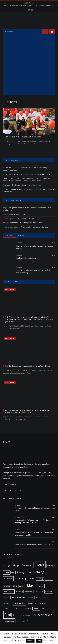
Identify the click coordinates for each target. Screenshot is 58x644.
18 (53, 261)
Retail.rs (6, 220)
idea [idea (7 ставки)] (13, 579)
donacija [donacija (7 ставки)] (50, 572)
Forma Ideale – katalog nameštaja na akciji (27, 229)
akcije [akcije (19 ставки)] (16, 571)
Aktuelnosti (10, 115)
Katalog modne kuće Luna (21, 220)
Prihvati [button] (30, 641)
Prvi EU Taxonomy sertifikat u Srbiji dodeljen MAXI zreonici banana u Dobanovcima (27, 418)
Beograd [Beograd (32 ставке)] (27, 571)
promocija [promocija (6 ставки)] (8, 615)
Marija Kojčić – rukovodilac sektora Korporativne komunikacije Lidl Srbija (34, 540)
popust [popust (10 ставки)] (46, 604)
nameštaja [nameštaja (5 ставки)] (29, 598)
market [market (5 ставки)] (22, 592)
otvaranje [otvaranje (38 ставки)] (19, 603)
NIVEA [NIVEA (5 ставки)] (36, 598)
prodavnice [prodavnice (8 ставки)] (32, 609)
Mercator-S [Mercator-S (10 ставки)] (9, 598)
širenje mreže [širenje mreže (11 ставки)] (23, 627)
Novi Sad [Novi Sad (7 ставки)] (49, 598)
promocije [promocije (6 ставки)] (18, 615)
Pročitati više (49, 640)
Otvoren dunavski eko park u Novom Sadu (23, 143)
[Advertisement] (29, 71)
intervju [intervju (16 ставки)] (21, 578)
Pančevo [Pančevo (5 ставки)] (30, 604)
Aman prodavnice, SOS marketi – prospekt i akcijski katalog (33, 277)
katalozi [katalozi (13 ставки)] (8, 585)
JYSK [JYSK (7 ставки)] (30, 579)
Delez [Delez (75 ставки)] (40, 571)
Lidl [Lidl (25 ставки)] (32, 585)
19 (53, 249)
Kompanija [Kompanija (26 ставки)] (21, 585)
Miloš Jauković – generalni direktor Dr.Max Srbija (34, 551)
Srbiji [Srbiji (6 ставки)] (18, 621)
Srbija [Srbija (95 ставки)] (9, 621)
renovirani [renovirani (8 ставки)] (28, 615)
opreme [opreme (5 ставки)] (7, 604)
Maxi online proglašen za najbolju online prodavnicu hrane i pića (27, 180)
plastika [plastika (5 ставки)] (38, 604)
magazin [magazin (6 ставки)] (49, 585)
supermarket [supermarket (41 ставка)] (43, 621)
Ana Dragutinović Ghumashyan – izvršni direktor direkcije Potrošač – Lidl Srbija (33, 528)
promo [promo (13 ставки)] (42, 609)
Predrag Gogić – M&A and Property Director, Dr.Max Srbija (35, 515)
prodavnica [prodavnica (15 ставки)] (19, 609)
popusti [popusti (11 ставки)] (8, 609)
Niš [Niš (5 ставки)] (42, 598)
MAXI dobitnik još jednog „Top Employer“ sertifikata (22, 191)
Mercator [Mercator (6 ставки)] (40, 592)
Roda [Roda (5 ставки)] (44, 615)
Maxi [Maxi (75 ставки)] (31, 591)
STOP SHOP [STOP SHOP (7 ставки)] (27, 622)
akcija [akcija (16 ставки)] (7, 571)
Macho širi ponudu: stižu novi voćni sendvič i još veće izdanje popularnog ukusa (30, 6)
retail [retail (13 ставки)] (37, 614)
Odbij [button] (39, 641)
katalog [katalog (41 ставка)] (39, 578)
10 (53, 273)
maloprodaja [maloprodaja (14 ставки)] (11, 592)
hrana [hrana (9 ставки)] (6, 579)
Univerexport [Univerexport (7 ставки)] (9, 627)
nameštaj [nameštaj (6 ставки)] (19, 598)
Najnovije (21, 242)
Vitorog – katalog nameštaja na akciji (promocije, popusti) (35, 253)
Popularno (9, 242)
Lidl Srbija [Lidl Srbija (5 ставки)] (40, 585)
